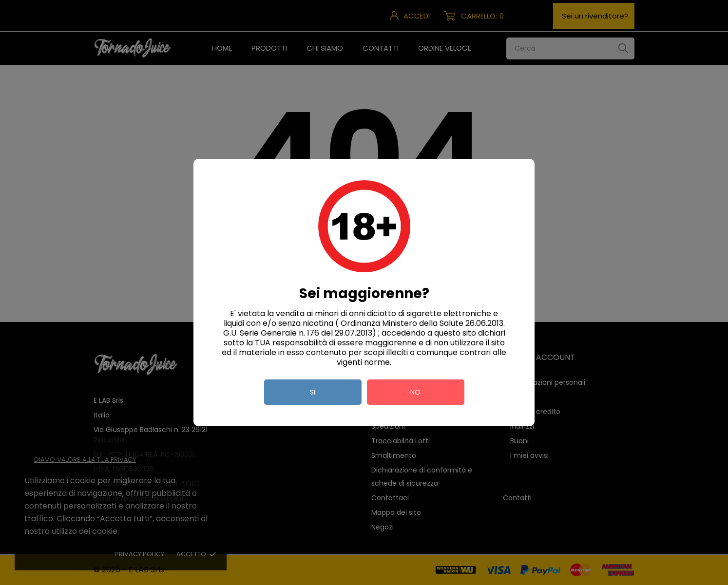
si (313, 392)
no (415, 392)
